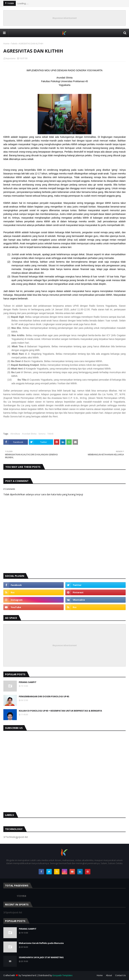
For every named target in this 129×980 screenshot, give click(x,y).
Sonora (42, 434)
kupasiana (11, 58)
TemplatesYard (29, 975)
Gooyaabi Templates (62, 975)
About (109, 975)
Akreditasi (15, 434)
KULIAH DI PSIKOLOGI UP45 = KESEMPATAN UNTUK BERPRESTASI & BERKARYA (60, 711)
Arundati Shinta (29, 434)
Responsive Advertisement (64, 18)
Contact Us (120, 975)
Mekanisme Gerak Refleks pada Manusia (41, 943)
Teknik (14, 44)
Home (6, 44)
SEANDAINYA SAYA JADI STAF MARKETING (41, 957)
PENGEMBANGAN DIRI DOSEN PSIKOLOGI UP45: (44, 696)
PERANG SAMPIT (28, 682)
